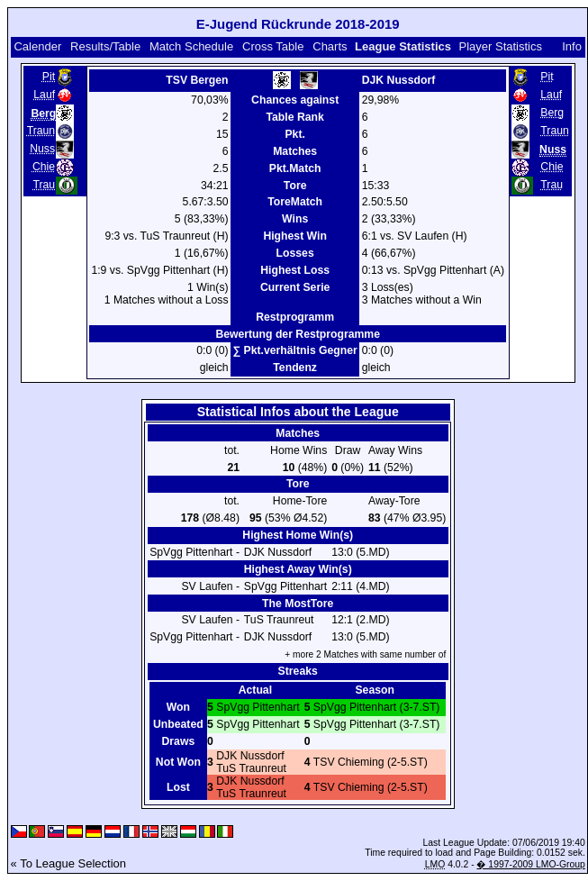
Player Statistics (501, 46)
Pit (49, 77)
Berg (552, 113)
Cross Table (273, 46)
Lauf (44, 95)
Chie (44, 167)
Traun (41, 131)
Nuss (42, 149)
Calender (37, 46)
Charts (330, 46)
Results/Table (105, 46)
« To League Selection (68, 863)
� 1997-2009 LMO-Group (530, 864)
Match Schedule (191, 46)
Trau (44, 185)
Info (572, 46)
